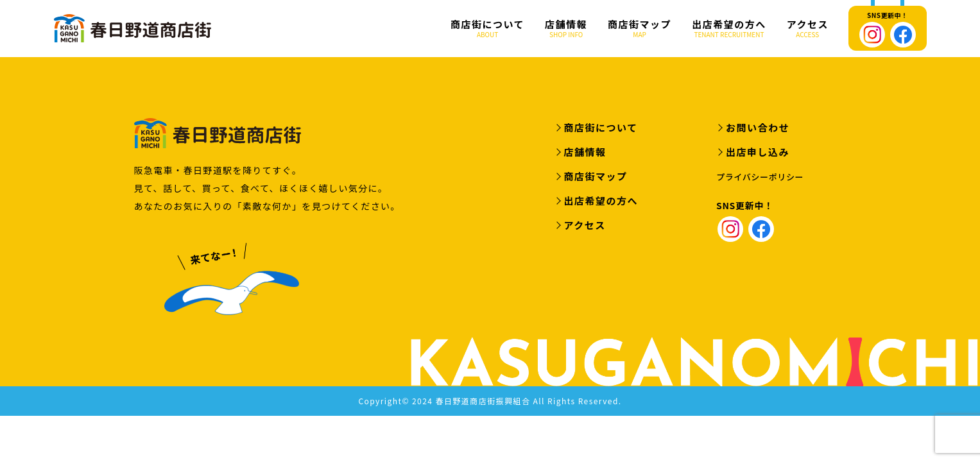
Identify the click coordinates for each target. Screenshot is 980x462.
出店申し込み (758, 153)
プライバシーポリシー (760, 178)
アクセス (808, 29)
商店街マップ (640, 29)
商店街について (487, 29)
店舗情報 (566, 29)
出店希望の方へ (729, 29)
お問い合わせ (758, 129)
